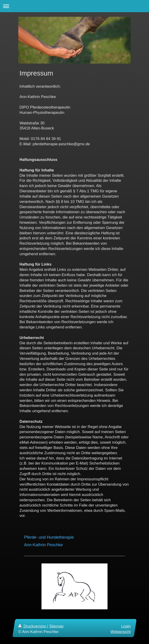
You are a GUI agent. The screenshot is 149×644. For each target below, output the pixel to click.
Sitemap (56, 626)
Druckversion (33, 626)
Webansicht (121, 631)
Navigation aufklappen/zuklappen (74, 6)
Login (126, 626)
